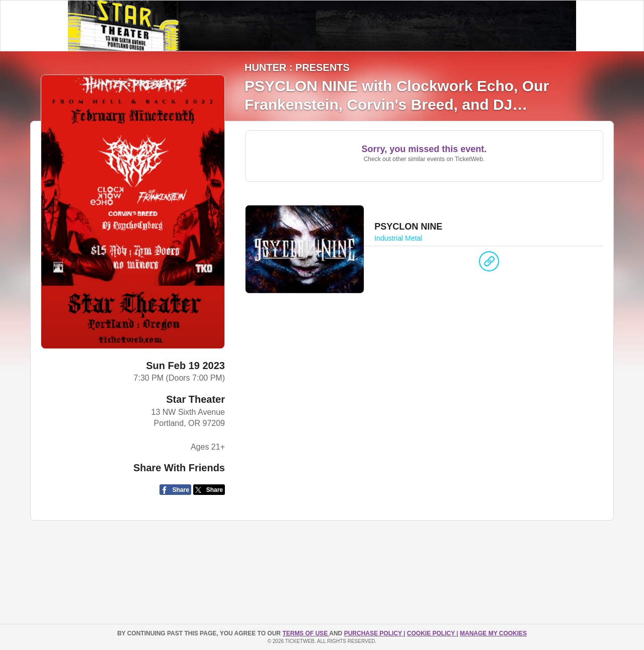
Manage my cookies (493, 633)
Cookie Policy (432, 633)
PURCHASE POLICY (374, 633)
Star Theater (195, 399)
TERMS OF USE (306, 633)
